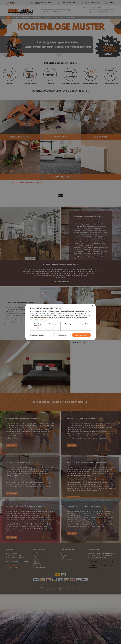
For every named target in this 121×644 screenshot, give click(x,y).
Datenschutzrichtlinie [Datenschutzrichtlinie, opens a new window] (41, 320)
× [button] (93, 306)
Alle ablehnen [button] (62, 335)
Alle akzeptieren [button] (81, 335)
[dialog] (61, 322)
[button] (37, 335)
